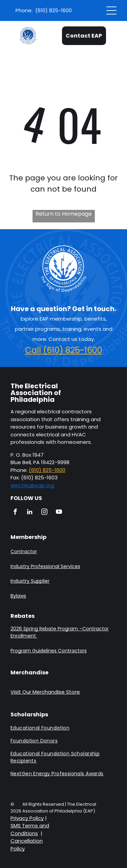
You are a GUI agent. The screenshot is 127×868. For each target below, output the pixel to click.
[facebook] (15, 513)
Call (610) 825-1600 (64, 350)
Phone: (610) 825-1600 (44, 10)
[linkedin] (30, 513)
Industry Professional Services (45, 566)
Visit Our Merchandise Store (45, 692)
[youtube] (59, 513)
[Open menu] (111, 10)
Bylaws (18, 596)
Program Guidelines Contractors (49, 651)
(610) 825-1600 (47, 470)
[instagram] (44, 513)
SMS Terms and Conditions (30, 829)
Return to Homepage (64, 214)
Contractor (24, 551)
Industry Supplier (30, 581)
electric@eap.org (32, 485)
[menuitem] (63, 730)
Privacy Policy (27, 818)
